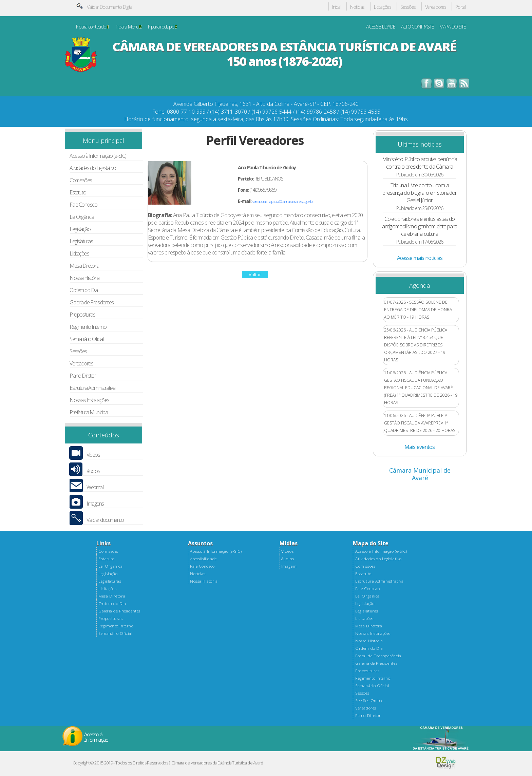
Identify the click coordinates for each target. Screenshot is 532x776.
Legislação (80, 229)
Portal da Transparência (378, 656)
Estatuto (78, 193)
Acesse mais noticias (420, 258)
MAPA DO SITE (453, 27)
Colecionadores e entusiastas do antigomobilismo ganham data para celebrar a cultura (420, 226)
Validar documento (105, 520)
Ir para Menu (129, 27)
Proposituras (82, 315)
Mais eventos (420, 447)
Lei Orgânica (82, 217)
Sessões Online (369, 701)
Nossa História (84, 278)
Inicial (337, 7)
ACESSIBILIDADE (381, 27)
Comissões (81, 180)
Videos (287, 551)
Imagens (95, 504)
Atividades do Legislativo (93, 168)
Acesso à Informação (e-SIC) (98, 156)
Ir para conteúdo (93, 27)
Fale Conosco (83, 205)
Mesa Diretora (84, 266)
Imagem (289, 566)
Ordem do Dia (84, 290)
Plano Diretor (83, 376)
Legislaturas (81, 241)
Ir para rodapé (162, 27)
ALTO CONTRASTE (417, 27)
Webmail (95, 487)
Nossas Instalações (89, 400)
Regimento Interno (88, 327)
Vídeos (93, 455)
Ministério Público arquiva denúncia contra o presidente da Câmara (420, 163)
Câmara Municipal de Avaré (420, 474)
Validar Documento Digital (110, 7)
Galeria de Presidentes (92, 302)
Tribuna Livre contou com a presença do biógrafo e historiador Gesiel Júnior (420, 193)
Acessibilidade (203, 559)
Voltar (255, 275)
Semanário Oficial (86, 339)
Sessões (408, 7)
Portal (460, 7)
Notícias (357, 7)
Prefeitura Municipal (89, 412)
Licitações (383, 7)
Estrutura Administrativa (92, 388)
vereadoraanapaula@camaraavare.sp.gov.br (283, 201)
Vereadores (436, 7)
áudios (93, 471)
